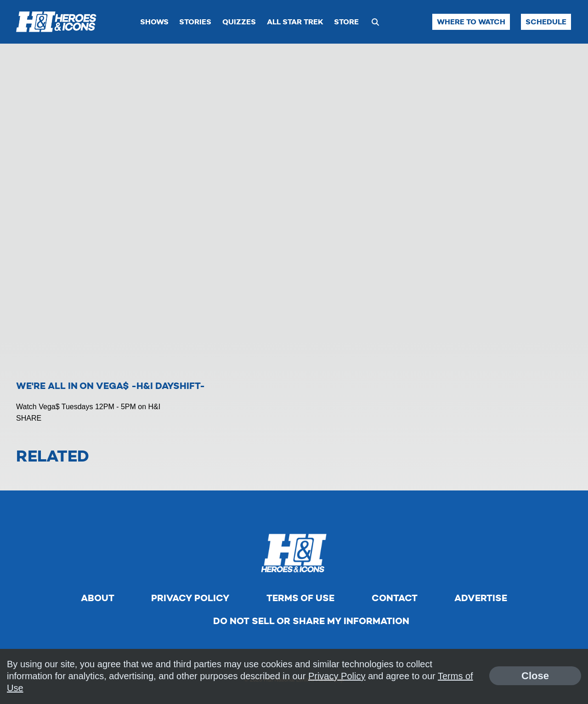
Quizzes (239, 22)
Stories (195, 22)
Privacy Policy (190, 598)
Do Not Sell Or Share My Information (311, 621)
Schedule (546, 22)
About (98, 598)
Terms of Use (300, 598)
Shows (154, 22)
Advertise (481, 598)
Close (535, 676)
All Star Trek (295, 22)
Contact (395, 598)
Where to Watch (471, 22)
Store (346, 22)
